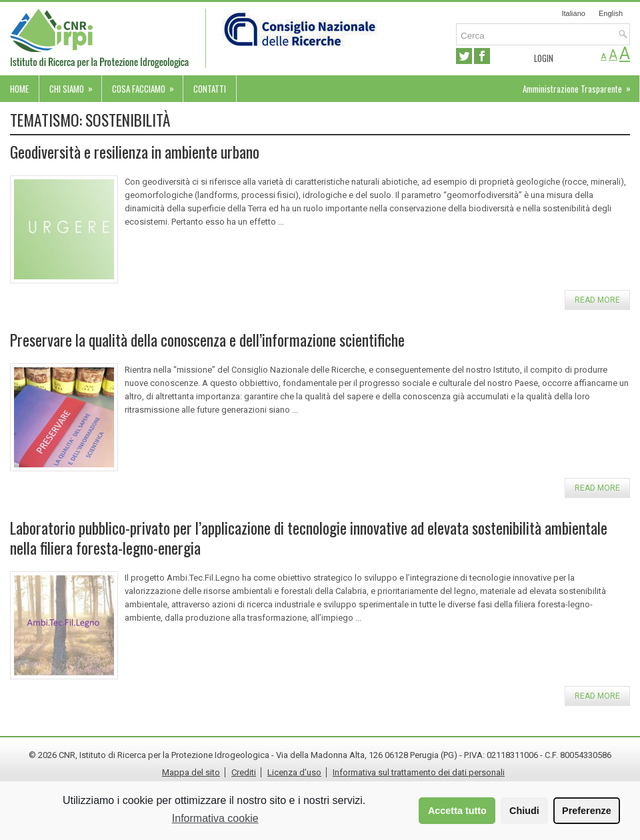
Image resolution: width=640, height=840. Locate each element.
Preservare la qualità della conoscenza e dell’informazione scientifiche (207, 340)
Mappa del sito (191, 772)
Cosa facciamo (147, 85)
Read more (597, 300)
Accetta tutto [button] (457, 811)
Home (19, 89)
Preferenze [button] (587, 811)
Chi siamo (75, 85)
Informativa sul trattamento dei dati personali (419, 772)
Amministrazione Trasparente (581, 85)
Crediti (244, 772)
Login (544, 58)
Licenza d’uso (294, 772)
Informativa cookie (215, 818)
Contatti (210, 89)
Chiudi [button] (524, 811)
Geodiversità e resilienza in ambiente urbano (135, 152)
